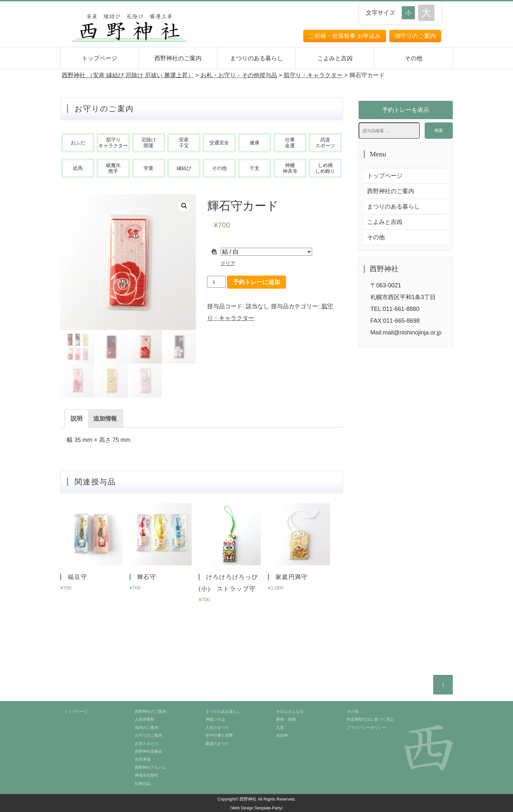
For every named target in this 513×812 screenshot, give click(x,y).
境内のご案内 (147, 728)
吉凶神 (282, 735)
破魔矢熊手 (113, 168)
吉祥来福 (143, 759)
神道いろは (215, 719)
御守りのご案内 (415, 36)
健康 (255, 143)
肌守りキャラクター (113, 143)
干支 (255, 168)
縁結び (184, 168)
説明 (77, 419)
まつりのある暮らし (256, 58)
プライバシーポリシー (366, 728)
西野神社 (248, 799)
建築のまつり (217, 744)
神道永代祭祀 (147, 775)
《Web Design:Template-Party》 (256, 808)
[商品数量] (216, 282)
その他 (414, 58)
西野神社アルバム (150, 767)
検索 (439, 130)
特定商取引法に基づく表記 (370, 719)
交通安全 (219, 143)
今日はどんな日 (290, 712)
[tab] (77, 419)
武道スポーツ (325, 143)
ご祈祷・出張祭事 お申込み (345, 36)
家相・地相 (286, 719)
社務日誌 (143, 784)
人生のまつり (217, 728)
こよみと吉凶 (335, 58)
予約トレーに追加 (256, 282)
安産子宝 (184, 143)
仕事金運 (290, 143)
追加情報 (105, 419)
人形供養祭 (145, 719)
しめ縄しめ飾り (325, 168)
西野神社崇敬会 (149, 751)
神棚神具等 (290, 168)
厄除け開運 (149, 143)
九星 (280, 728)
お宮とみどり (147, 744)
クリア (228, 263)
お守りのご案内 (149, 735)
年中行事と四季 (219, 735)
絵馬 (78, 168)
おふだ (78, 143)
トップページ (99, 58)
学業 (149, 168)
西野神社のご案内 (178, 58)
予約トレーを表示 (406, 110)
